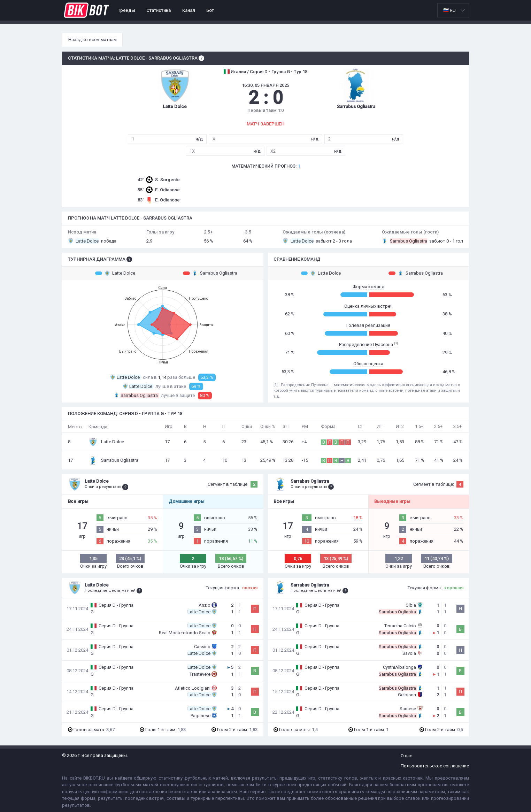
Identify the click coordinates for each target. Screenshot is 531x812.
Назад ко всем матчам (93, 40)
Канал (189, 10)
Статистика (159, 10)
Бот (210, 10)
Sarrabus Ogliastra (210, 273)
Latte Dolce (115, 273)
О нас (406, 756)
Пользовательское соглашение (435, 766)
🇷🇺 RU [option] (449, 10)
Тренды (126, 10)
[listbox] (453, 10)
